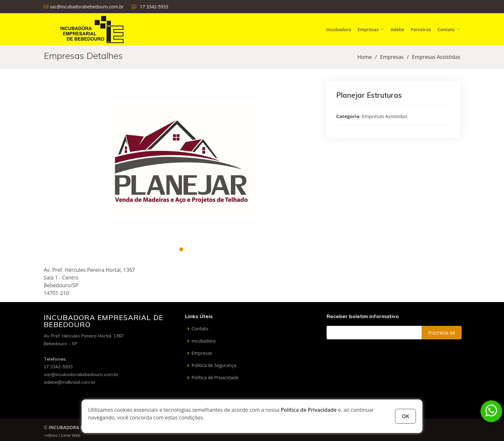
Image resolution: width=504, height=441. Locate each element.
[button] (181, 249)
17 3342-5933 (154, 7)
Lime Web (71, 435)
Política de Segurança (214, 365)
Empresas (392, 57)
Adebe (397, 29)
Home (364, 57)
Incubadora (339, 29)
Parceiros (421, 29)
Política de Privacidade (309, 410)
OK (405, 416)
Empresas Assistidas (436, 57)
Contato (200, 329)
